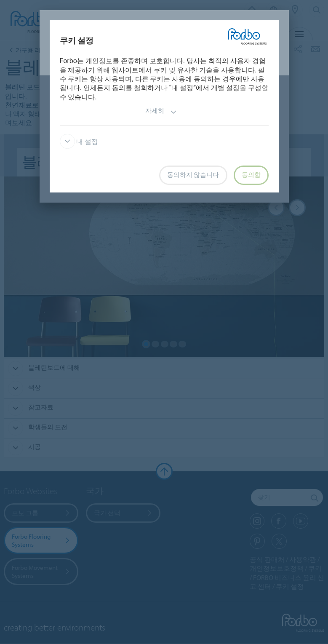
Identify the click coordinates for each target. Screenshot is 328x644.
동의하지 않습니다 (193, 175)
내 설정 (79, 142)
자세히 (161, 112)
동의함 (251, 175)
